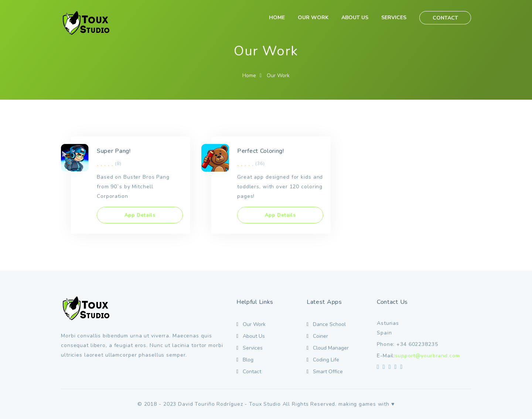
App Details (140, 215)
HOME (277, 18)
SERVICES (394, 18)
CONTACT (445, 18)
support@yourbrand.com (427, 356)
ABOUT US (355, 18)
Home (249, 75)
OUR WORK (313, 18)
